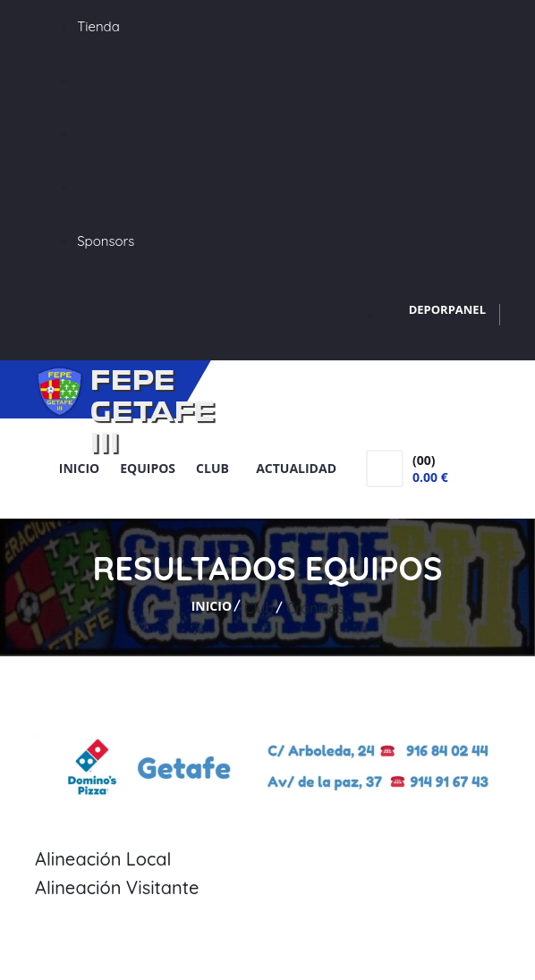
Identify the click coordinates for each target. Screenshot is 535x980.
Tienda (98, 26)
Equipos (148, 468)
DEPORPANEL (447, 309)
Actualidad (296, 468)
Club (216, 468)
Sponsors (106, 241)
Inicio (79, 468)
